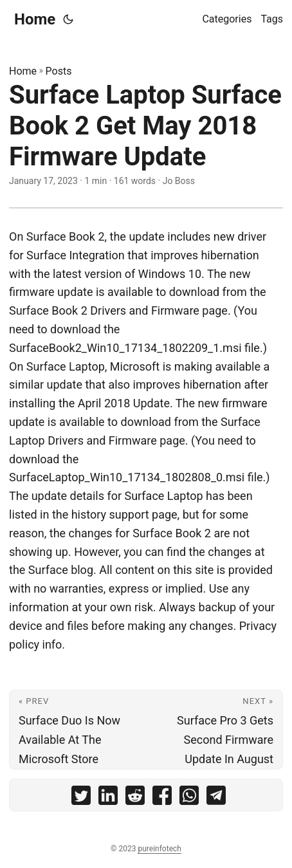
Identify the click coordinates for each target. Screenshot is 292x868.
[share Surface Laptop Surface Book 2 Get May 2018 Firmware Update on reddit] (135, 798)
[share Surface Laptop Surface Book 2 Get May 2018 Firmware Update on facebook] (162, 798)
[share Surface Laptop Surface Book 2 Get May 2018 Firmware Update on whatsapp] (189, 798)
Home (35, 19)
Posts (59, 71)
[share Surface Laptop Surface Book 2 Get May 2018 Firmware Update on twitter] (81, 798)
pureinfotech (159, 849)
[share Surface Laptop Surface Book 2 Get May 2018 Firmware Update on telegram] (216, 798)
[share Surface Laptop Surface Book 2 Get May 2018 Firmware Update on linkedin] (108, 798)
